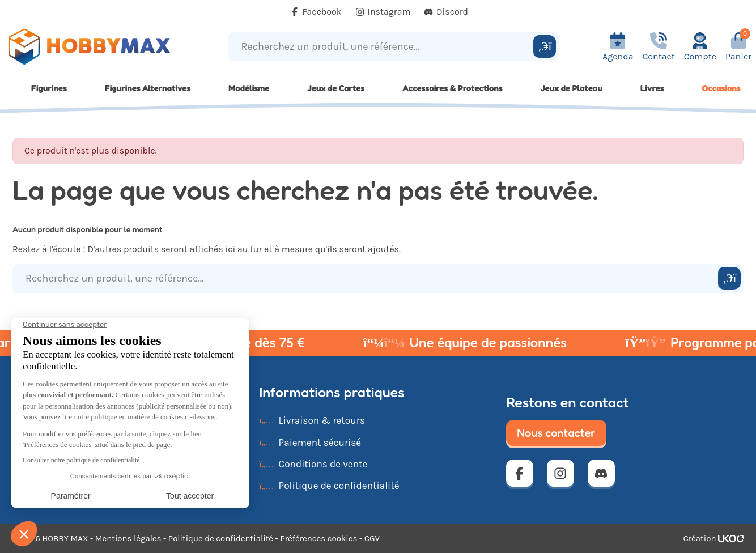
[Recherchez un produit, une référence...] (382, 47)
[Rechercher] (545, 46)
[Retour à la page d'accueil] (95, 47)
